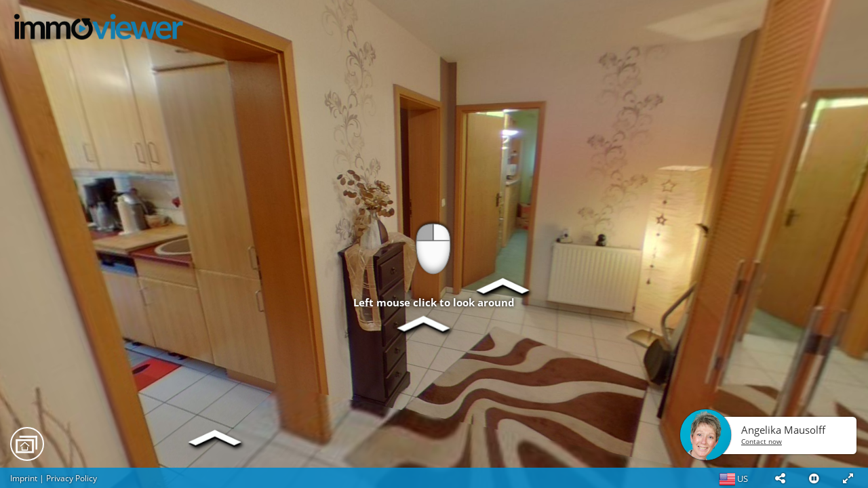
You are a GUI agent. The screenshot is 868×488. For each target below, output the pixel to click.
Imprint (24, 478)
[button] (780, 478)
